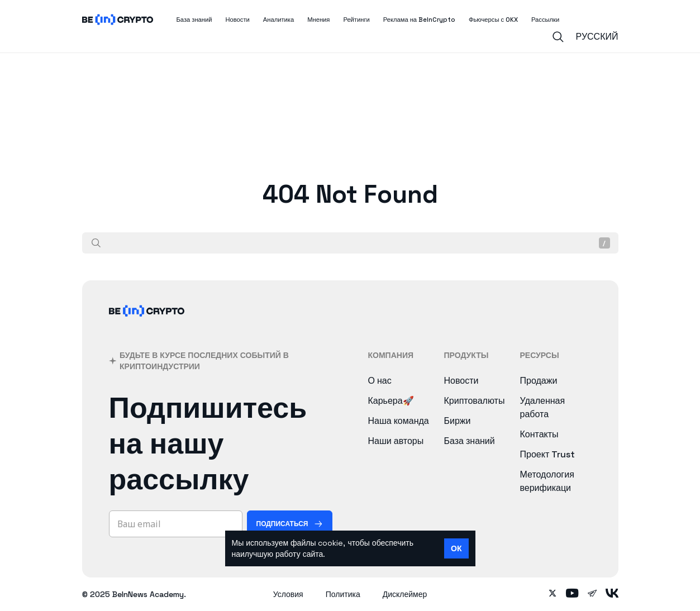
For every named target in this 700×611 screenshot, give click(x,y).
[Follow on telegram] (592, 594)
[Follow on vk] (612, 594)
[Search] (558, 37)
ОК (456, 548)
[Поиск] (96, 243)
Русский (597, 37)
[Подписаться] (290, 524)
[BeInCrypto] (147, 325)
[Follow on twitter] (553, 594)
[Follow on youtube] (572, 594)
